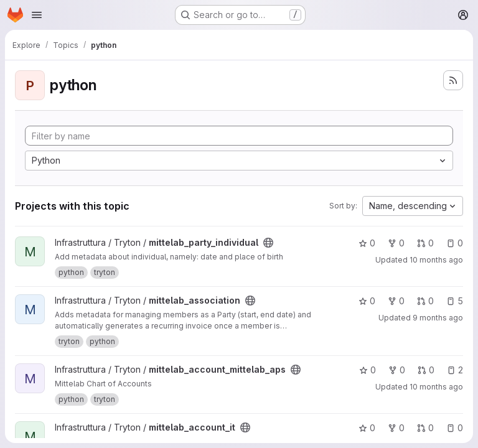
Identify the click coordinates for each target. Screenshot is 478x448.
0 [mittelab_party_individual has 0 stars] (367, 243)
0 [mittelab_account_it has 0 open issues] (455, 428)
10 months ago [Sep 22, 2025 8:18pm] (436, 387)
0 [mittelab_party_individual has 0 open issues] (455, 243)
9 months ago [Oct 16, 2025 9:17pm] (438, 318)
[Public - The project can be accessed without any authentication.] (268, 243)
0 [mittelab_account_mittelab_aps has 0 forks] (397, 370)
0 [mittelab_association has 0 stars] (367, 301)
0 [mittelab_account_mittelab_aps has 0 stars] (368, 370)
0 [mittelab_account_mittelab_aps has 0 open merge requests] (426, 370)
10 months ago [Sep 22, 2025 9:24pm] (436, 260)
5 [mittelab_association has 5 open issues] (455, 301)
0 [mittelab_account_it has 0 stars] (367, 428)
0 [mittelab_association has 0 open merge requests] (425, 301)
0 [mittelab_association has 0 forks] (396, 301)
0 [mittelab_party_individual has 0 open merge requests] (425, 243)
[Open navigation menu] (37, 15)
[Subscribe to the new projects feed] (453, 80)
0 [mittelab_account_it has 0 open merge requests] (425, 428)
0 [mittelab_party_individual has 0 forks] (396, 243)
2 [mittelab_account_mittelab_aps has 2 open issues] (455, 370)
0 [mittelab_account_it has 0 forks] (396, 428)
